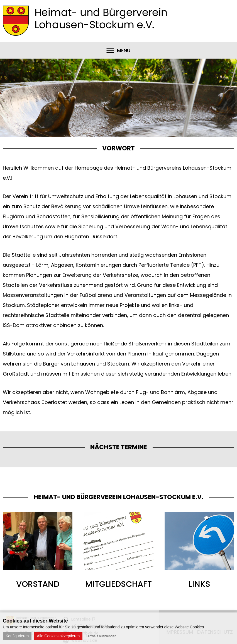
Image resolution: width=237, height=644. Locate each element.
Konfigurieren (17, 636)
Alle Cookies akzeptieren (58, 636)
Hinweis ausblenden (101, 636)
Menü (124, 50)
